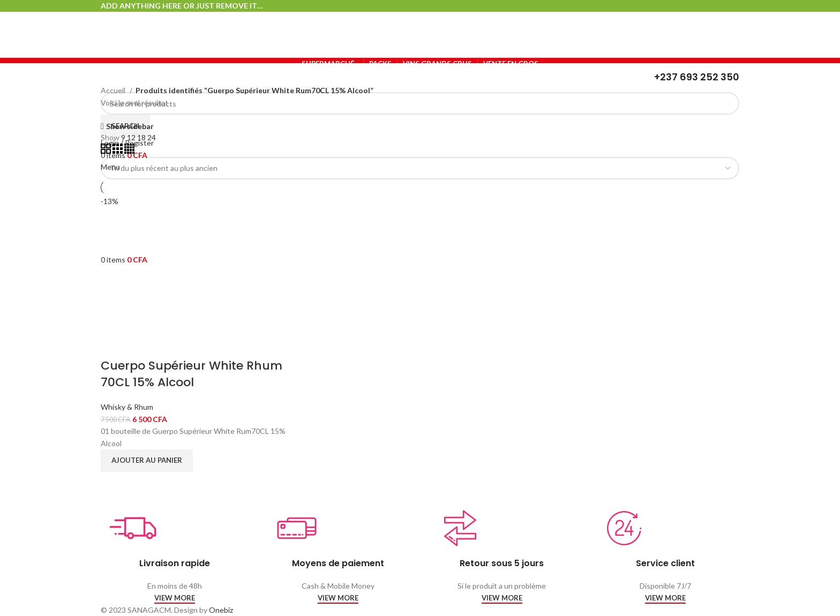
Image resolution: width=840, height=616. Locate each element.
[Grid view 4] (129, 151)
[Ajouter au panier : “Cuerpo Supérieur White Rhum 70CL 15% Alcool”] (147, 461)
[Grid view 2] (107, 151)
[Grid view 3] (118, 151)
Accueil (114, 90)
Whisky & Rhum (127, 407)
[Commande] (420, 168)
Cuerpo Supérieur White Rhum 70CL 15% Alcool (192, 374)
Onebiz (221, 610)
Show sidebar (130, 126)
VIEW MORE (175, 598)
